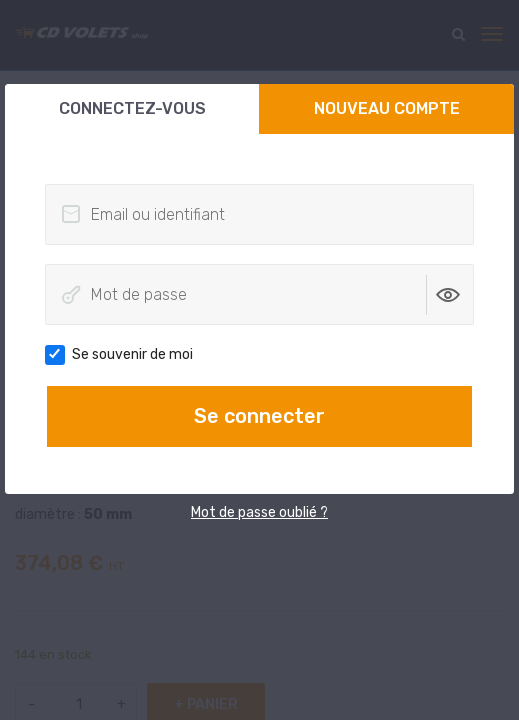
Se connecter (259, 416)
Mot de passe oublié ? (259, 512)
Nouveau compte (387, 108)
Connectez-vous (132, 108)
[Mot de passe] (259, 294)
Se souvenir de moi (125, 355)
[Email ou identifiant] (259, 214)
